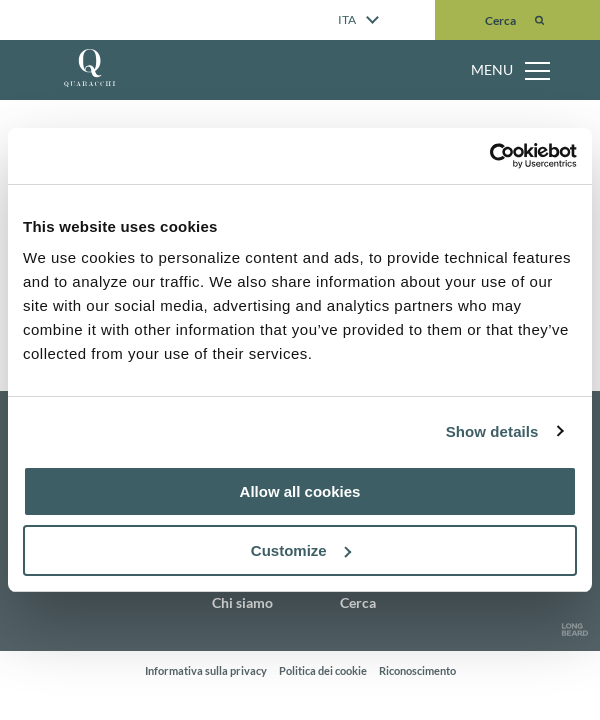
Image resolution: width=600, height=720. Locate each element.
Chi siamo (242, 602)
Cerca (358, 602)
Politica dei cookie (323, 670)
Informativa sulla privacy (206, 670)
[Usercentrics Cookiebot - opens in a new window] (489, 156)
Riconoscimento (417, 670)
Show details (492, 431)
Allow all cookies (300, 491)
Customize (301, 550)
